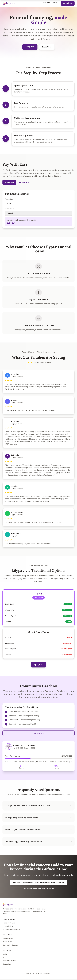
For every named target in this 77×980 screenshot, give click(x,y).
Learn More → (24, 184)
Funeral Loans (8, 939)
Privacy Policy (8, 927)
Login (5, 955)
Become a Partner (50, 2)
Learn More (47, 47)
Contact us (7, 965)
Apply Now (68, 3)
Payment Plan (9, 211)
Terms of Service (9, 923)
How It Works (7, 942)
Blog (4, 958)
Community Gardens (10, 946)
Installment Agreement (11, 930)
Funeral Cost (9, 201)
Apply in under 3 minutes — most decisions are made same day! (38, 885)
